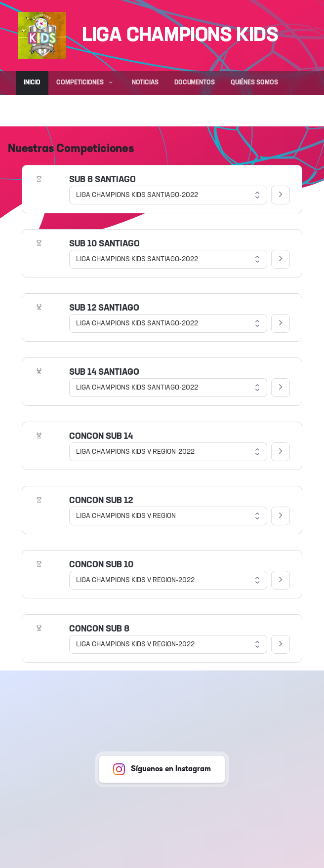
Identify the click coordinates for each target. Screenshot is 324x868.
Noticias (145, 83)
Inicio (32, 83)
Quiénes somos (254, 83)
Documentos (195, 83)
